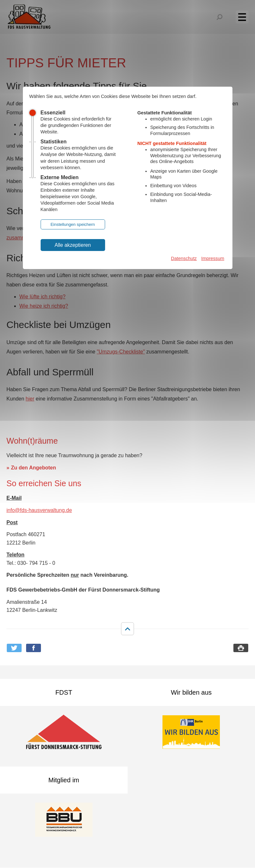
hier (30, 399)
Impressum (213, 258)
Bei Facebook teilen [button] (34, 648)
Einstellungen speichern (73, 224)
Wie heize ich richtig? (44, 306)
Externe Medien (60, 177)
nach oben (127, 629)
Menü (246, 17)
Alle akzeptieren (73, 245)
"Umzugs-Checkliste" (121, 352)
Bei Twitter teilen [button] (14, 648)
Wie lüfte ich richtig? (42, 297)
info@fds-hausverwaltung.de (39, 510)
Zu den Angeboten (34, 468)
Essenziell (53, 113)
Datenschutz (184, 258)
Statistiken (54, 142)
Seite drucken (241, 648)
